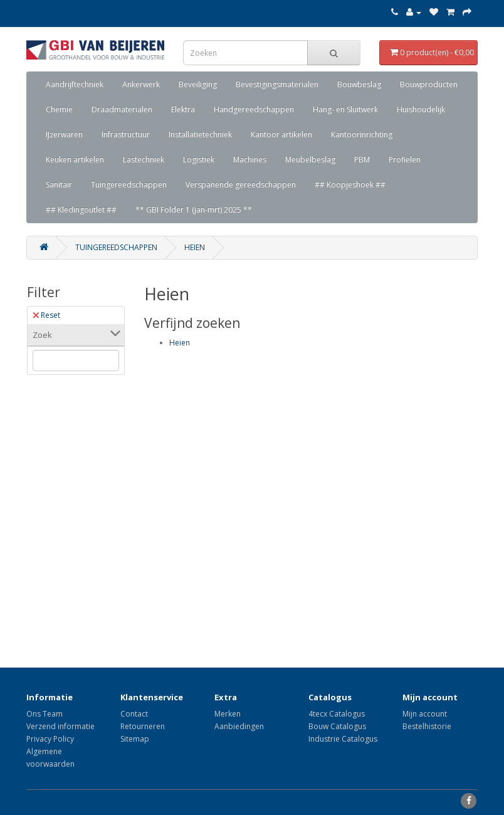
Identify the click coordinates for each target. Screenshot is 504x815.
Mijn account (425, 714)
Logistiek (199, 160)
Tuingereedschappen (129, 185)
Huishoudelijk (421, 109)
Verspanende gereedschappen (241, 185)
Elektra (183, 109)
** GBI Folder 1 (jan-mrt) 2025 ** (194, 210)
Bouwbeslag (359, 84)
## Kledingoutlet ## (81, 210)
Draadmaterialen (122, 109)
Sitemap (135, 739)
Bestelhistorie (427, 726)
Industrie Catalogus (343, 739)
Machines (250, 160)
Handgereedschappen (254, 109)
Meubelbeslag (310, 160)
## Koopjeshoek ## (350, 185)
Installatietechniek (200, 134)
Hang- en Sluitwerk (345, 109)
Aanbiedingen (239, 726)
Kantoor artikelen (281, 134)
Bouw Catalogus (337, 726)
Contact (134, 714)
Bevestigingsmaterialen (277, 84)
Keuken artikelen (75, 160)
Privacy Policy (50, 739)
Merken (228, 714)
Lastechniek (144, 160)
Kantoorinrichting (362, 134)
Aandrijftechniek (75, 84)
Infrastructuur (126, 134)
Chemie (59, 109)
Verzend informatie (60, 726)
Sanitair (59, 185)
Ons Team (45, 714)
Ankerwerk (141, 84)
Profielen (405, 160)
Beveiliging (198, 84)
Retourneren (143, 726)
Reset (46, 315)
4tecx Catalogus (337, 714)
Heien (195, 247)
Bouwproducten (429, 84)
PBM (362, 160)
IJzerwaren (64, 134)
